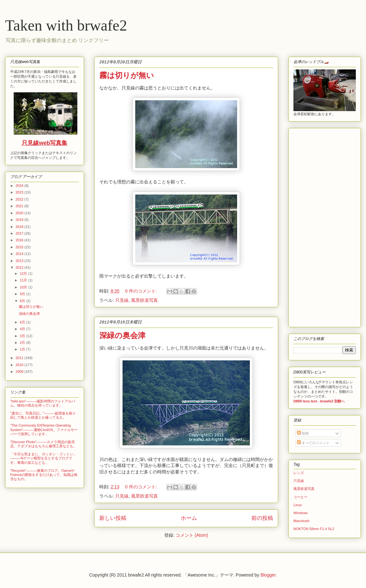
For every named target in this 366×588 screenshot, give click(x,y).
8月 (23, 301)
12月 (24, 273)
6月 (23, 322)
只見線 (122, 300)
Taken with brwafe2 (66, 25)
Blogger (268, 575)
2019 (20, 220)
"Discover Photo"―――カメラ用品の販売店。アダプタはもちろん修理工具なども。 (43, 444)
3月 (23, 336)
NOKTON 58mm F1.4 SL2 (314, 529)
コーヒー (300, 497)
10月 (24, 287)
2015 (20, 247)
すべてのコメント (313, 443)
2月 (23, 343)
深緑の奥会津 (122, 335)
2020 (20, 213)
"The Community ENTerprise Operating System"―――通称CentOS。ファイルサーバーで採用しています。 (44, 429)
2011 (20, 358)
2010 (20, 365)
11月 (24, 280)
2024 (20, 186)
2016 (20, 240)
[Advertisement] (313, 226)
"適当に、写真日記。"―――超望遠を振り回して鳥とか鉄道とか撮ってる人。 (43, 415)
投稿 (303, 433)
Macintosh (301, 521)
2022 (20, 199)
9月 (23, 294)
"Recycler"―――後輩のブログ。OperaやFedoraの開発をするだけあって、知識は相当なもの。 (44, 475)
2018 (20, 227)
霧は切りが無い (127, 75)
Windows (301, 513)
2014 (20, 254)
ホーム (189, 518)
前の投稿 (262, 518)
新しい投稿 (113, 518)
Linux (298, 505)
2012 (20, 267)
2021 (20, 206)
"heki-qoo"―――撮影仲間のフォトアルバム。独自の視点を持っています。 (43, 403)
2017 (20, 233)
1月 (23, 349)
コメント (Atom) (192, 535)
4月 (23, 329)
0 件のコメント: (141, 291)
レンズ (299, 473)
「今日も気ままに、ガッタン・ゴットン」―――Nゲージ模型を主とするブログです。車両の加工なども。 (43, 458)
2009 (20, 372)
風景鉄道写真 (144, 300)
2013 (20, 261)
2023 (20, 192)
